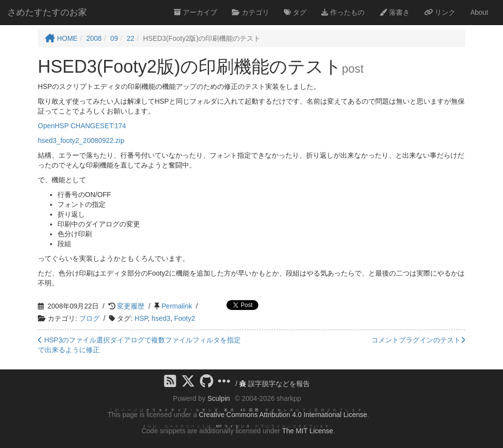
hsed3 (161, 318)
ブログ (89, 318)
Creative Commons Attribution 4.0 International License (283, 415)
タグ (295, 12)
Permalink (177, 306)
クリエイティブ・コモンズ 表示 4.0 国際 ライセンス (221, 410)
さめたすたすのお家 (47, 12)
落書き (394, 12)
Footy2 (185, 318)
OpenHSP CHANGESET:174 (82, 126)
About (479, 12)
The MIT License (307, 431)
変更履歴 (131, 306)
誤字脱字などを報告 (275, 384)
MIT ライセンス (234, 426)
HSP (141, 318)
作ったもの (343, 12)
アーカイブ (196, 12)
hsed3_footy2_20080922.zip (81, 140)
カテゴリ (251, 12)
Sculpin (219, 398)
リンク (440, 12)
